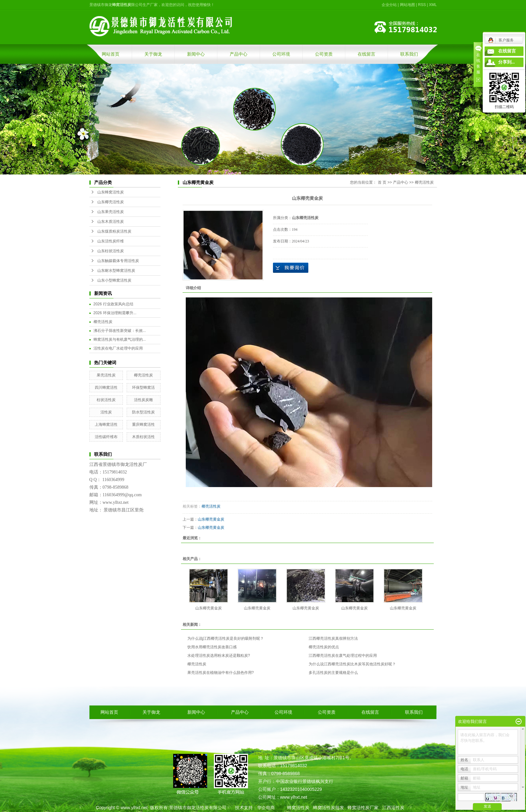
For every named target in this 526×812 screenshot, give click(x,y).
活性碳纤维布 (106, 437)
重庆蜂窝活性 (143, 424)
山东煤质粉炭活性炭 (114, 231)
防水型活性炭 (143, 412)
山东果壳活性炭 (111, 212)
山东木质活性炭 (111, 222)
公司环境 (281, 54)
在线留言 (366, 54)
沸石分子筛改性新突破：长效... (120, 331)
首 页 (382, 182)
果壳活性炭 (106, 375)
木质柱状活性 (143, 437)
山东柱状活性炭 (111, 251)
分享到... (507, 62)
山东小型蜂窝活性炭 (114, 280)
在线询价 (291, 268)
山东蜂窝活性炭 (111, 192)
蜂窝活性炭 (298, 808)
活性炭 (106, 412)
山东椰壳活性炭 (111, 202)
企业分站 (389, 5)
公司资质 (324, 54)
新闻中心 (196, 54)
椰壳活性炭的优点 (324, 647)
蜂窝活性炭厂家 (363, 808)
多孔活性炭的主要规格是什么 (333, 673)
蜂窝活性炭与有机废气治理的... (120, 339)
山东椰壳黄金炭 (211, 519)
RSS (422, 5)
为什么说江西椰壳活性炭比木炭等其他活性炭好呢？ (352, 664)
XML (433, 5)
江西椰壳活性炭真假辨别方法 (333, 638)
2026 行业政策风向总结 (113, 304)
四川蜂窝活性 (106, 388)
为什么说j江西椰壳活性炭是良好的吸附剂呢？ (226, 638)
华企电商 (266, 808)
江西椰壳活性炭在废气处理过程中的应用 (343, 656)
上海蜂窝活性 (106, 424)
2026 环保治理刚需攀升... (115, 313)
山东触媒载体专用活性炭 (118, 261)
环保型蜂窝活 (143, 388)
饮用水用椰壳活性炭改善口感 (212, 647)
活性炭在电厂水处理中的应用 (118, 348)
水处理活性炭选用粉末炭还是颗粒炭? (219, 656)
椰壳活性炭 (103, 322)
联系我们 (409, 54)
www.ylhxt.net (134, 808)
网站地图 (408, 5)
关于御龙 (153, 54)
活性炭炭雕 (143, 400)
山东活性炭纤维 (111, 241)
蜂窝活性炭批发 (329, 808)
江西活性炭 (393, 808)
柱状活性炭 (106, 400)
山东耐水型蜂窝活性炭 (116, 271)
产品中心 (239, 54)
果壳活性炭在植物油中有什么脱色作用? (221, 673)
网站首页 (111, 54)
